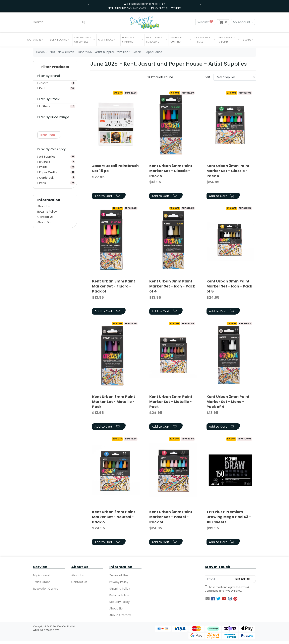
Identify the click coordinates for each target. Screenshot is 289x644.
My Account (242, 22)
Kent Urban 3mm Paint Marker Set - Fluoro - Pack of (114, 286)
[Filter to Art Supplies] (55, 157)
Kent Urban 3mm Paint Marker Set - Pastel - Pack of (171, 517)
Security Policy (120, 602)
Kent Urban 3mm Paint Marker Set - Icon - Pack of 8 (229, 286)
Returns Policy (47, 212)
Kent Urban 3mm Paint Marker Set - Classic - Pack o (171, 171)
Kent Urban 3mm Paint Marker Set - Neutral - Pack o (114, 517)
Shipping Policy (120, 589)
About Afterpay (120, 615)
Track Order (41, 582)
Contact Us (45, 217)
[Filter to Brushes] (55, 162)
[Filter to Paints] (55, 167)
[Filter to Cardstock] (55, 178)
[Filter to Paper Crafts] (55, 172)
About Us (44, 206)
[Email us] (208, 599)
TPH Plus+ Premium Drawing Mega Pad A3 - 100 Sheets (229, 517)
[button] (36, 40)
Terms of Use (119, 575)
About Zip (44, 222)
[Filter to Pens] (55, 183)
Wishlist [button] (205, 22)
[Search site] (84, 22)
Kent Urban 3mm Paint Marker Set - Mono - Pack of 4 (228, 402)
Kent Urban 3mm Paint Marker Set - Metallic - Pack (114, 402)
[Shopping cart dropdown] (223, 22)
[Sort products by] (235, 77)
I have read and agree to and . (227, 589)
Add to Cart (107, 196)
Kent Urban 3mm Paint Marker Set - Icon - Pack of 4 (172, 286)
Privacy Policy (119, 582)
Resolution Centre (46, 589)
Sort (208, 77)
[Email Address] (219, 579)
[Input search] (60, 22)
